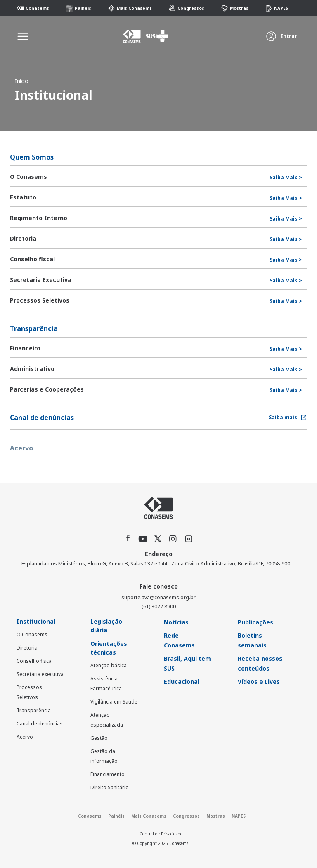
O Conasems (32, 635)
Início (21, 81)
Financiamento (108, 774)
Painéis (78, 8)
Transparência (34, 710)
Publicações (255, 622)
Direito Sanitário (110, 787)
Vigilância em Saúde (114, 702)
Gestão (99, 738)
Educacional (182, 681)
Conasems (33, 8)
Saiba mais (288, 417)
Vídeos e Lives (259, 681)
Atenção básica (109, 665)
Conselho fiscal (35, 661)
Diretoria (27, 648)
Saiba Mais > (286, 177)
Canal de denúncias (40, 724)
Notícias (176, 622)
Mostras (235, 8)
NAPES (277, 8)
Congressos (186, 8)
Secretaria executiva (40, 674)
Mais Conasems (130, 8)
